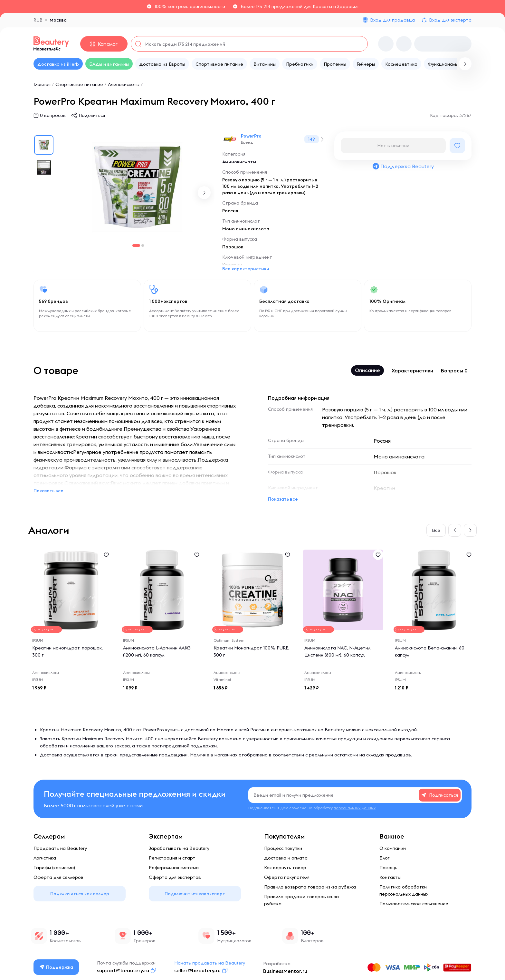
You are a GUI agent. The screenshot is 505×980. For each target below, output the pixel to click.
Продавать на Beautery (60, 848)
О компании (393, 848)
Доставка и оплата (286, 858)
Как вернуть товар (285, 868)
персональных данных (355, 808)
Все (436, 530)
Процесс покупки (283, 848)
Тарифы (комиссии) (54, 868)
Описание (367, 370)
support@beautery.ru (123, 970)
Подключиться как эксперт (195, 894)
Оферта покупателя (287, 877)
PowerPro (251, 136)
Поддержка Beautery (403, 166)
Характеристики (412, 370)
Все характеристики (246, 269)
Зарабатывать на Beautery (179, 848)
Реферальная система (174, 868)
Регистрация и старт (172, 858)
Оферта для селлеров (58, 877)
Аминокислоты (124, 84)
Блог (384, 858)
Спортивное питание (79, 84)
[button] (204, 193)
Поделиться (92, 115)
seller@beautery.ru (197, 970)
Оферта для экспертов (175, 877)
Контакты (390, 877)
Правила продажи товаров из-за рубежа (301, 900)
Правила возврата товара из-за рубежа (310, 887)
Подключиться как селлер (80, 894)
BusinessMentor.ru (285, 971)
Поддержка (56, 967)
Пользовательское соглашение (414, 904)
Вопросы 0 (454, 370)
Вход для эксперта (450, 20)
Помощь (388, 868)
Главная (42, 84)
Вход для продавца (392, 20)
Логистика (45, 858)
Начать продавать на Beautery (210, 963)
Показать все (48, 491)
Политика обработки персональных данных (404, 890)
